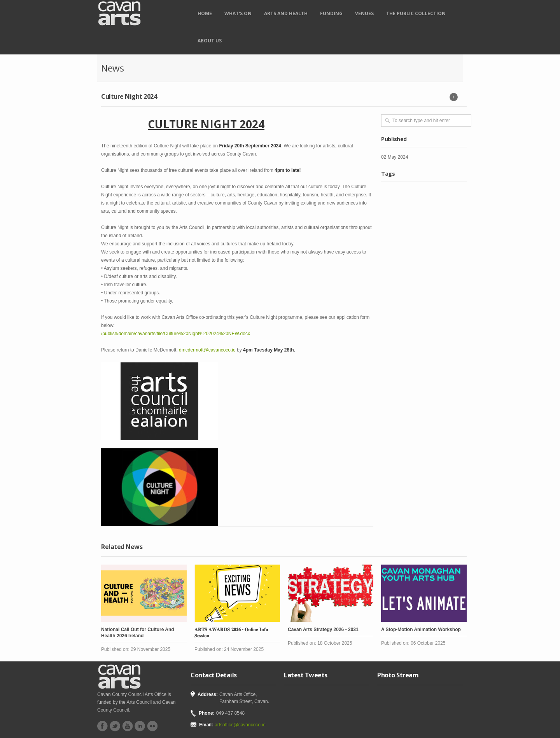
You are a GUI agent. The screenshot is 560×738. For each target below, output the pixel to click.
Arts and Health (286, 13)
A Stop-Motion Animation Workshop (421, 630)
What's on (238, 13)
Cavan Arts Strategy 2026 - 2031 (323, 630)
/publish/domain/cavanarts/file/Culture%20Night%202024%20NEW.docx (176, 334)
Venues (364, 13)
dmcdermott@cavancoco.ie (207, 350)
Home (205, 13)
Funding (331, 13)
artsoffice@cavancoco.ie (240, 725)
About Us (210, 41)
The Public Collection (416, 13)
